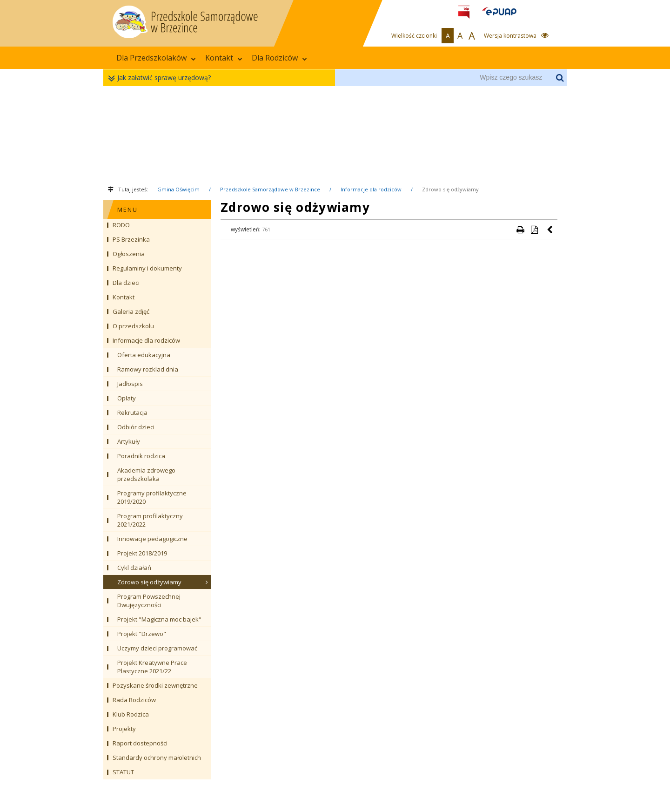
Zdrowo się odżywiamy (450, 189)
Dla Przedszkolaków (156, 58)
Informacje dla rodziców (371, 189)
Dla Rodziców (279, 58)
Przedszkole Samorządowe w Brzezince (270, 189)
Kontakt (224, 58)
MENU (127, 210)
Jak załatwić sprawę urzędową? (162, 78)
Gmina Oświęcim (178, 189)
